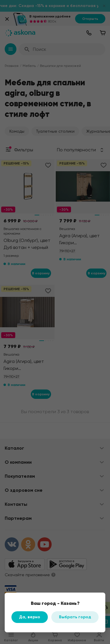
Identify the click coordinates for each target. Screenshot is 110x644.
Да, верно (30, 617)
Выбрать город (75, 617)
